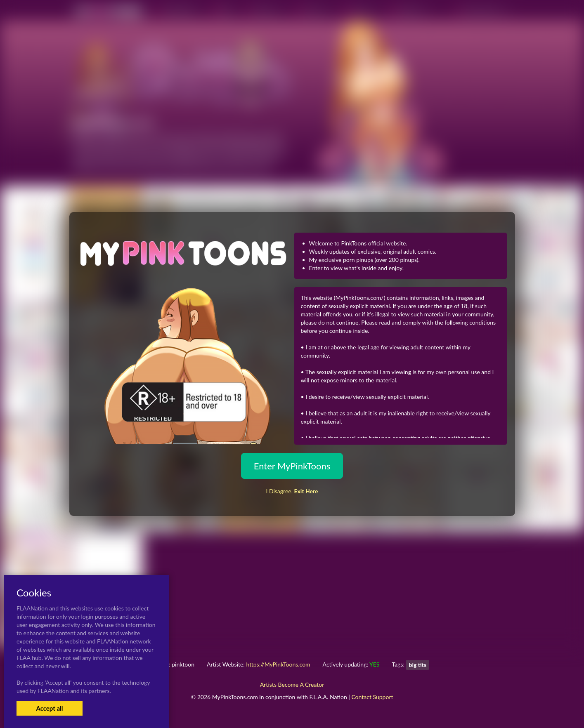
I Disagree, (292, 491)
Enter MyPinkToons (292, 466)
